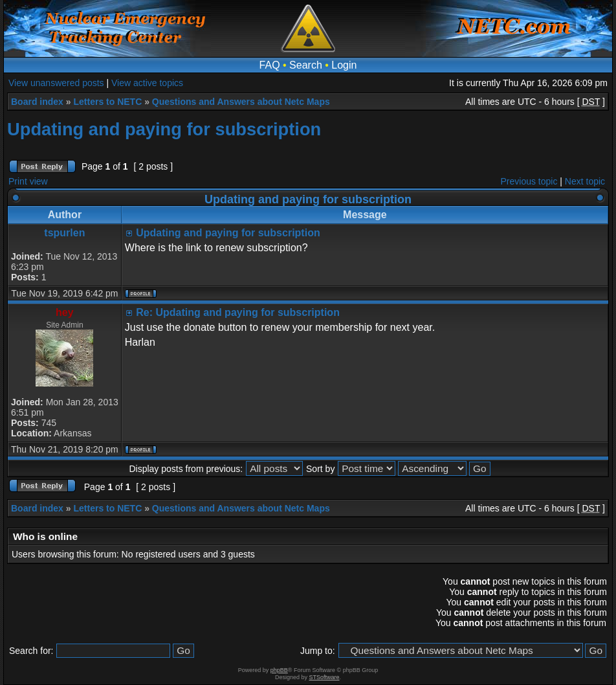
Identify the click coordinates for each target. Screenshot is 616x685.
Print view (28, 181)
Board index (37, 102)
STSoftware (324, 677)
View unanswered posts (56, 83)
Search (306, 65)
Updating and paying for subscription (164, 129)
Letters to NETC (107, 102)
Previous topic (529, 181)
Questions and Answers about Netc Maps (241, 102)
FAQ (270, 65)
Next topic (585, 181)
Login (344, 65)
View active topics (147, 83)
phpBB (279, 670)
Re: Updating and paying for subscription (238, 312)
